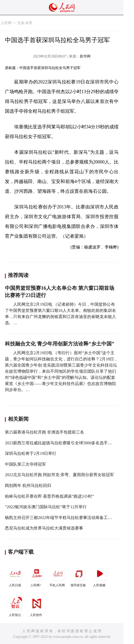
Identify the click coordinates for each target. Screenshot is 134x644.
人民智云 (15, 606)
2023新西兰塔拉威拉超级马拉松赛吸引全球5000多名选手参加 (60, 443)
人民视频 (100, 576)
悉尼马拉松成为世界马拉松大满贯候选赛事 (44, 528)
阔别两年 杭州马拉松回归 (28, 486)
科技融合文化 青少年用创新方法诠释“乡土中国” (60, 344)
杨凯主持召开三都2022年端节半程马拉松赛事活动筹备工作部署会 (65, 518)
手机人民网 (58, 576)
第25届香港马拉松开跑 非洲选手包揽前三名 (44, 432)
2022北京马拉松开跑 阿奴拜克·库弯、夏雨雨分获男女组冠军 (59, 475)
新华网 (85, 56)
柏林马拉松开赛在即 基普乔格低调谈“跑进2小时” (49, 496)
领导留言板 (79, 576)
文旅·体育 (25, 23)
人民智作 (37, 606)
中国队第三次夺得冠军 (25, 464)
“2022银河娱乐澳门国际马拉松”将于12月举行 (46, 507)
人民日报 (15, 576)
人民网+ (37, 576)
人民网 (6, 23)
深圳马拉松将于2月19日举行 (31, 453)
